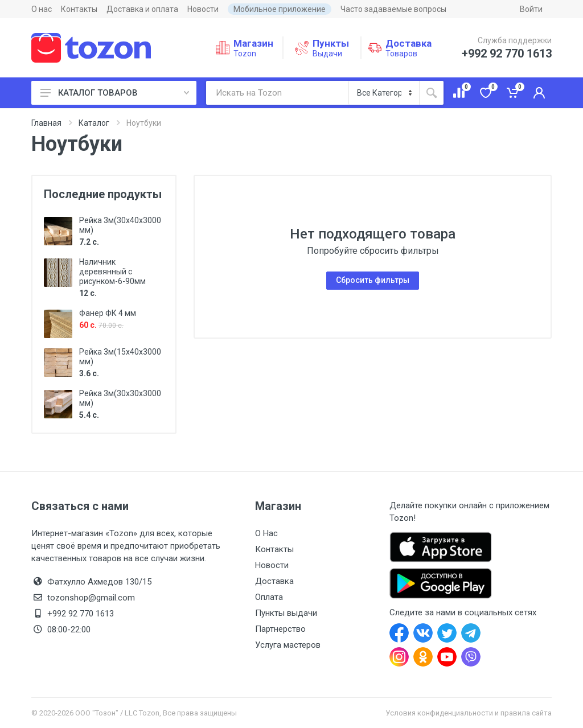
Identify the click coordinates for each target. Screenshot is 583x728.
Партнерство (280, 629)
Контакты (79, 9)
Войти (531, 9)
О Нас (266, 533)
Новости (203, 9)
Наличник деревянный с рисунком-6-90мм (112, 272)
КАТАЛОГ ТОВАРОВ (115, 93)
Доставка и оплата (142, 9)
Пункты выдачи (286, 613)
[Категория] (384, 93)
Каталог (94, 123)
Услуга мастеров (288, 645)
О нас (42, 9)
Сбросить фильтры (373, 280)
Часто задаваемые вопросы (393, 9)
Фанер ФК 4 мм (108, 313)
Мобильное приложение (280, 9)
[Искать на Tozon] (277, 93)
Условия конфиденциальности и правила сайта (469, 713)
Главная (46, 123)
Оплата (269, 597)
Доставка (274, 581)
